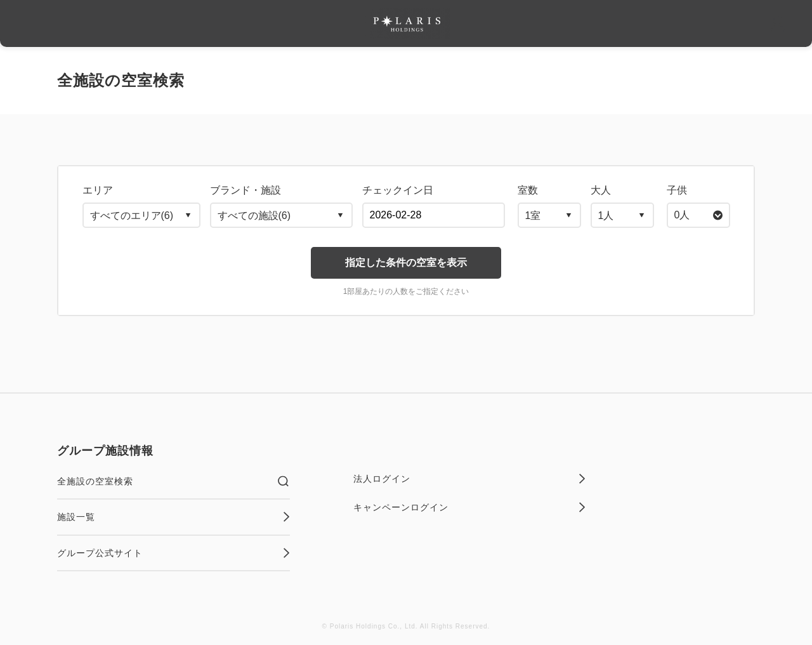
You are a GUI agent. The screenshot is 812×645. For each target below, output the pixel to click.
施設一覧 (174, 517)
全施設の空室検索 (174, 481)
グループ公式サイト (174, 553)
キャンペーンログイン (470, 507)
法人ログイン (470, 479)
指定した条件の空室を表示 (406, 263)
